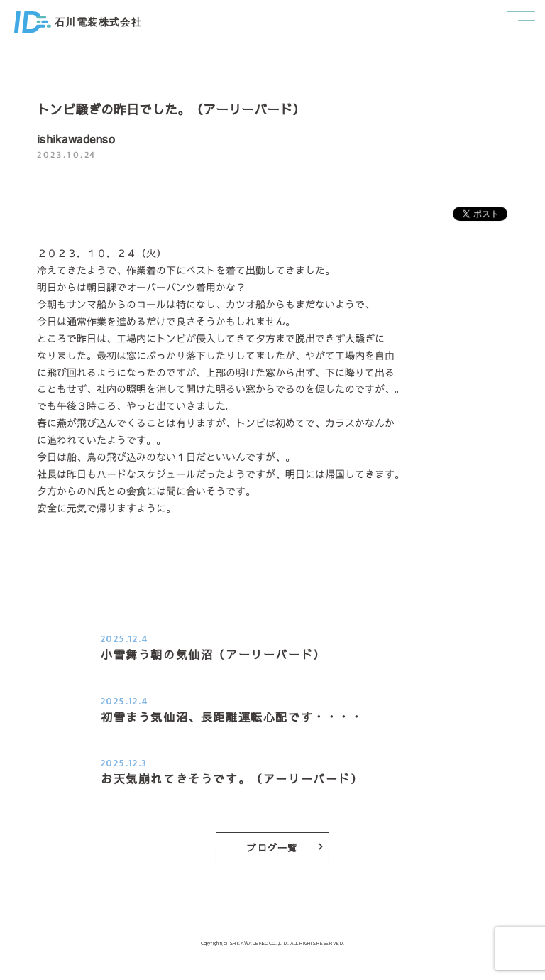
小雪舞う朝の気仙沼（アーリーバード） (213, 654)
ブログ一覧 (285, 848)
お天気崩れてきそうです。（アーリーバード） (232, 778)
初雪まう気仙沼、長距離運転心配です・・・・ (232, 717)
